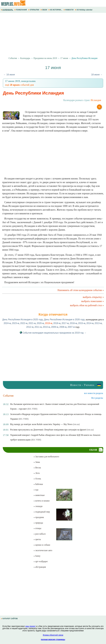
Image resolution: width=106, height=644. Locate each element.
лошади (38, 506)
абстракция (40, 567)
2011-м (38, 327)
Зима (37, 462)
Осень (37, 479)
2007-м (71, 327)
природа (38, 523)
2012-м (30, 327)
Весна (37, 468)
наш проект (31, 626)
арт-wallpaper (41, 561)
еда (36, 490)
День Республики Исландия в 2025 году (23, 320)
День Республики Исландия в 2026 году (64, 320)
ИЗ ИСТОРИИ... (56, 10)
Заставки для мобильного (46, 457)
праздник (39, 517)
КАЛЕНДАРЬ (7, 10)
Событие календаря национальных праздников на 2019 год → (53, 333)
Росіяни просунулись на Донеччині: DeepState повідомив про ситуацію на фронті (48, 430)
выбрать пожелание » (93, 301)
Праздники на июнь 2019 (45, 58)
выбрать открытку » (93, 297)
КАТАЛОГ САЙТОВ (10, 619)
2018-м (57, 323)
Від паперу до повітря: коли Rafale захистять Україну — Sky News (41, 424)
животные (39, 495)
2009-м (55, 327)
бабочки (38, 484)
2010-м (46, 327)
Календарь (25, 58)
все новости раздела (94, 393)
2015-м (82, 323)
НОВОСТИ (69, 10)
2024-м (7, 323)
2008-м (63, 327)
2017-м (65, 323)
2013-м (98, 323)
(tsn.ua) (76, 424)
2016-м (73, 323)
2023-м (15, 323)
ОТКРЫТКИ (34, 10)
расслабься (39, 534)
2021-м (32, 323)
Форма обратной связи (53, 635)
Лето (37, 473)
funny (37, 556)
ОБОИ (44, 10)
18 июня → (97, 75)
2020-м (40, 323)
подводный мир (42, 512)
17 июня (64, 58)
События (13, 58)
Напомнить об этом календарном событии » (81, 290)
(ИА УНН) (32, 409)
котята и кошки (41, 501)
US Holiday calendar (84, 10)
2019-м (49, 323)
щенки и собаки (42, 545)
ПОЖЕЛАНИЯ (21, 10)
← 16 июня (9, 75)
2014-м (90, 323)
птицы (37, 528)
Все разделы (97, 398)
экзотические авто (43, 550)
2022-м (24, 323)
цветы (37, 539)
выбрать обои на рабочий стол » (87, 305)
